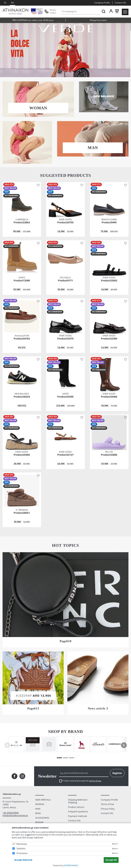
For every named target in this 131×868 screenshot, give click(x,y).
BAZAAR (39, 822)
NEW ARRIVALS (43, 800)
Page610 (65, 641)
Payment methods (78, 816)
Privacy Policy (108, 809)
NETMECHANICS (71, 865)
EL (5, 3)
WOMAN (38, 108)
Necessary (22, 844)
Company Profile (102, 3)
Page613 (33, 708)
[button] (38, 185)
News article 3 (98, 708)
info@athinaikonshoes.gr (15, 815)
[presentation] (124, 745)
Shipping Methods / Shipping (78, 801)
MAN (93, 148)
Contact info (120, 3)
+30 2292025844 (11, 813)
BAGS (38, 813)
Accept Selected (23, 860)
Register (117, 773)
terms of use (95, 781)
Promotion (22, 853)
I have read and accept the (82, 781)
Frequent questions (78, 811)
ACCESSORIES (42, 818)
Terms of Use (107, 804)
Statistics (21, 848)
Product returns (76, 807)
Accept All (111, 860)
